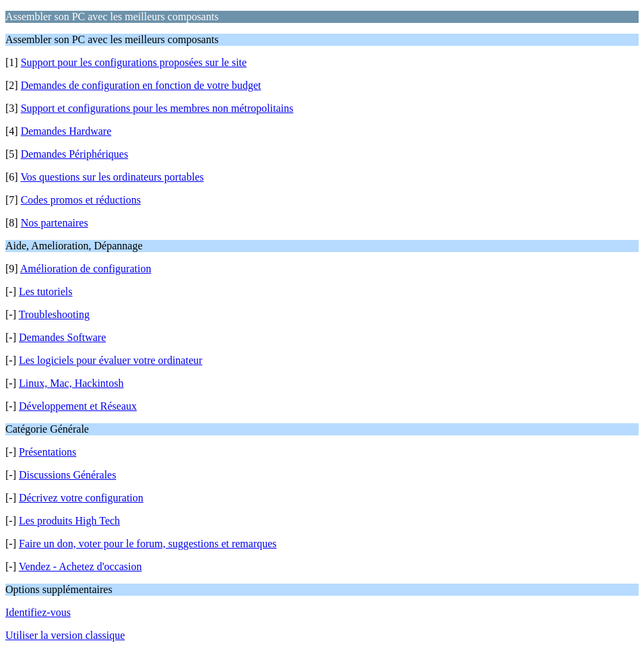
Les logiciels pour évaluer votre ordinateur (110, 360)
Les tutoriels (46, 291)
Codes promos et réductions (81, 200)
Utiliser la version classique (65, 635)
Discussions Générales (67, 475)
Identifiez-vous (38, 612)
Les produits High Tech (69, 521)
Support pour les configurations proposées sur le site (134, 62)
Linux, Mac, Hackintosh (71, 383)
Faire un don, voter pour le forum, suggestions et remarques (148, 544)
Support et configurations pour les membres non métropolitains (157, 108)
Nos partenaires (55, 223)
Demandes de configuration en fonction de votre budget (141, 85)
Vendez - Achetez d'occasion (80, 566)
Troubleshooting (54, 314)
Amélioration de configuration (86, 269)
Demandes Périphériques (75, 154)
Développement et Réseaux (78, 406)
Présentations (47, 452)
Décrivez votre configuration (81, 498)
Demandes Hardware (66, 131)
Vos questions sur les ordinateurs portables (112, 177)
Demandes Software (62, 337)
